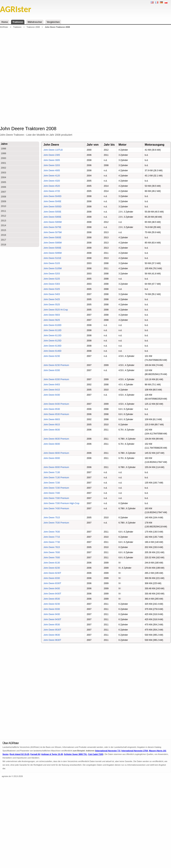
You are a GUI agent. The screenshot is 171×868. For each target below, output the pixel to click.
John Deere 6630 (52, 430)
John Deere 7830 (52, 552)
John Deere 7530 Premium (56, 523)
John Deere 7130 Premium (56, 478)
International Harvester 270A (135, 751)
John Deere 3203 (52, 165)
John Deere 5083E (52, 238)
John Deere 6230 (52, 356)
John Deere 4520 (52, 186)
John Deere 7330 (52, 493)
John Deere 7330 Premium (56, 498)
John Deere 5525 (52, 305)
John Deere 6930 (52, 458)
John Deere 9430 (52, 614)
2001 (3, 163)
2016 (3, 235)
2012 (3, 216)
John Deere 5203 (52, 274)
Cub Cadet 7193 (96, 754)
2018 (3, 245)
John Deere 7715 (52, 537)
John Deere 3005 (52, 160)
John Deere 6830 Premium (56, 453)
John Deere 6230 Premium (56, 365)
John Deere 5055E (52, 212)
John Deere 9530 (52, 625)
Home (5, 22)
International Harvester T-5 (108, 751)
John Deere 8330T (52, 583)
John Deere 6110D (52, 330)
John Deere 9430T (52, 619)
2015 (3, 230)
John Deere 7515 (52, 518)
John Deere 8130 (52, 563)
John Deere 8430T (52, 594)
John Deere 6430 (52, 395)
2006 (3, 187)
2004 (3, 177)
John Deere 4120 (52, 176)
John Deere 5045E (52, 201)
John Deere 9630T (52, 640)
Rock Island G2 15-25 (20, 754)
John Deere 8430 (52, 589)
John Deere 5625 (52, 320)
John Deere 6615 (52, 425)
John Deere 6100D (52, 325)
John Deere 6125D (52, 341)
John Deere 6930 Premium (56, 467)
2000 (3, 158)
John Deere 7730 (52, 542)
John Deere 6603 (52, 419)
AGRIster (4, 27)
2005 (3, 182)
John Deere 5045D (52, 196)
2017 (3, 240)
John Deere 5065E (52, 217)
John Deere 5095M (53, 253)
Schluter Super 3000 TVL (76, 754)
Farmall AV (35, 754)
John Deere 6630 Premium (56, 439)
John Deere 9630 (52, 635)
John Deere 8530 (52, 599)
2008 (3, 197)
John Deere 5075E (52, 227)
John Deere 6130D (52, 346)
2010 (3, 206)
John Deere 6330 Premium (56, 379)
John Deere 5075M (53, 232)
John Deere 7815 (52, 547)
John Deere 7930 (52, 558)
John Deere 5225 (52, 279)
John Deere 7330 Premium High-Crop (61, 503)
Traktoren (18, 22)
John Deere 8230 (52, 568)
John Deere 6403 (52, 385)
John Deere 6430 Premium (56, 404)
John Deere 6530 (52, 409)
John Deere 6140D (52, 351)
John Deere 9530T (52, 630)
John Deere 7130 (52, 472)
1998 (3, 149)
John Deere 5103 (52, 263)
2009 (3, 201)
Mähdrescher (35, 22)
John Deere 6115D (52, 336)
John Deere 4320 (52, 181)
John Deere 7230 (52, 483)
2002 (3, 168)
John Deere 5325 (52, 289)
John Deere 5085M (53, 243)
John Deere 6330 (52, 370)
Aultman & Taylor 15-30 (52, 754)
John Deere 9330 (52, 609)
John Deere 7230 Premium (56, 488)
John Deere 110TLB (53, 150)
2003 (3, 173)
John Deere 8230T (52, 573)
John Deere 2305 (52, 155)
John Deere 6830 (52, 444)
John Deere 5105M (53, 268)
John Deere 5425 (52, 299)
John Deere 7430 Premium (56, 508)
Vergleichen (53, 22)
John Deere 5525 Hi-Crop (56, 310)
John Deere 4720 (52, 191)
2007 (3, 192)
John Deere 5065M (53, 222)
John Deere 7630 (52, 532)
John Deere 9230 (52, 604)
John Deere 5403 (52, 294)
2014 (3, 225)
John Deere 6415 (52, 390)
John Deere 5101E (52, 258)
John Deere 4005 (52, 171)
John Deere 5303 (52, 284)
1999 (3, 153)
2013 (3, 221)
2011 (3, 211)
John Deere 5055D (52, 207)
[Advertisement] (43, 77)
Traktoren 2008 (33, 27)
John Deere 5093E (52, 248)
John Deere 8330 (52, 578)
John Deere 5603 (52, 315)
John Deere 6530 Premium (56, 414)
